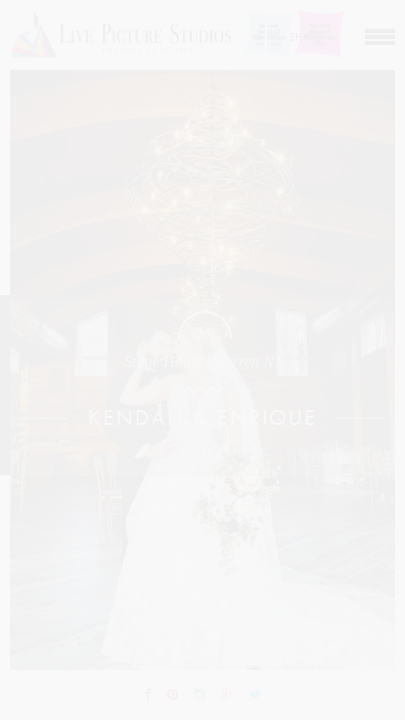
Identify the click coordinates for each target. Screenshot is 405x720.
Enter (203, 454)
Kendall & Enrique (202, 418)
